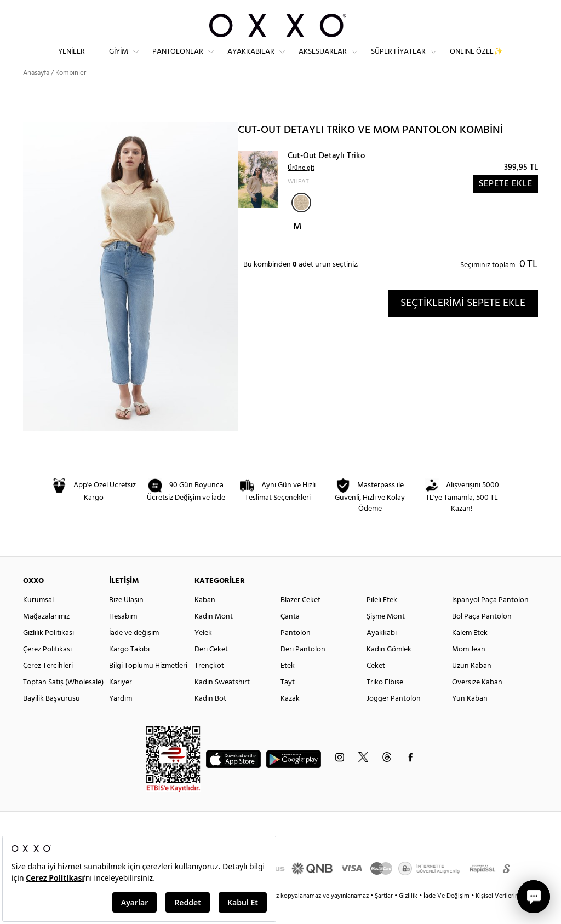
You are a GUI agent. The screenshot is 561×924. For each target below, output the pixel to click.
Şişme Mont (386, 636)
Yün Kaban (470, 718)
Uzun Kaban (472, 686)
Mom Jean (469, 669)
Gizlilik (409, 916)
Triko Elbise (385, 702)
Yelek (203, 653)
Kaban (205, 620)
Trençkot (209, 686)
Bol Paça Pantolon (482, 636)
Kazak (290, 718)
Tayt (288, 702)
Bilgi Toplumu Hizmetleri (148, 686)
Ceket (376, 686)
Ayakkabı (382, 653)
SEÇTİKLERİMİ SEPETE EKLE (463, 323)
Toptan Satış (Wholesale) (63, 702)
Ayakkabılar (251, 60)
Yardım (121, 718)
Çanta (290, 636)
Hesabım (123, 636)
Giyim (119, 60)
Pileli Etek (382, 620)
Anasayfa (36, 93)
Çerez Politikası (47, 669)
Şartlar (385, 916)
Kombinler (71, 93)
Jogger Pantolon (394, 718)
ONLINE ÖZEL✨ (476, 60)
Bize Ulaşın (126, 620)
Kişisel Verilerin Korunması (513, 916)
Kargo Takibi (129, 669)
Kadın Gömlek (389, 669)
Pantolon (296, 653)
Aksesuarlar (323, 60)
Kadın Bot (210, 718)
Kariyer (121, 702)
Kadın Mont (214, 636)
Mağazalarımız (46, 636)
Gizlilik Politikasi (48, 653)
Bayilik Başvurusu (51, 718)
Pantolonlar (178, 60)
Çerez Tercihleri (48, 686)
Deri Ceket (211, 669)
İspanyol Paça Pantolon (490, 620)
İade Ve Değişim (446, 916)
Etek (288, 686)
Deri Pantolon (303, 669)
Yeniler (71, 60)
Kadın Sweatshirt (222, 702)
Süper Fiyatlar (398, 60)
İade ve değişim (134, 653)
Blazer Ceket (300, 620)
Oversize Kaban (477, 702)
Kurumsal (38, 620)
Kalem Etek (470, 653)
